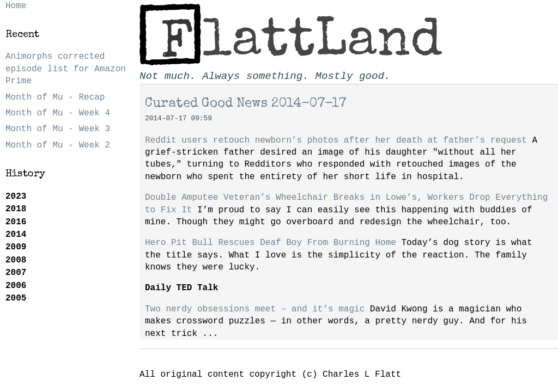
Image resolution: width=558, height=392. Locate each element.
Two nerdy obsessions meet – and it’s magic (255, 309)
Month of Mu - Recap (55, 97)
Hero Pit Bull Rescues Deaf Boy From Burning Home (271, 243)
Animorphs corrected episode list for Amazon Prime (66, 69)
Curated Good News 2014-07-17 (246, 104)
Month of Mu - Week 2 (58, 145)
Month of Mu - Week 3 (58, 129)
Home (16, 6)
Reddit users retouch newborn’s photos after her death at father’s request (336, 140)
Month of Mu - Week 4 (58, 113)
